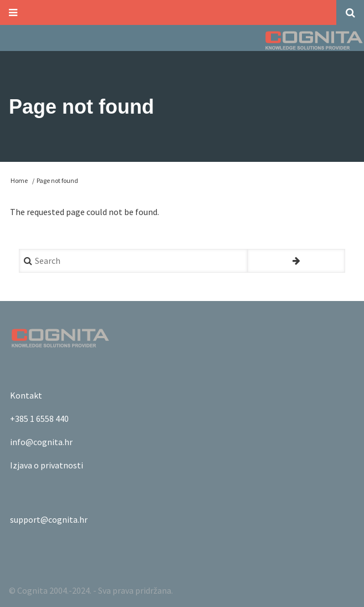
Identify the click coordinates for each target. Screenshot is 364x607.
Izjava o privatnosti (47, 465)
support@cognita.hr (49, 519)
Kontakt (26, 395)
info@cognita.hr (41, 442)
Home (19, 180)
